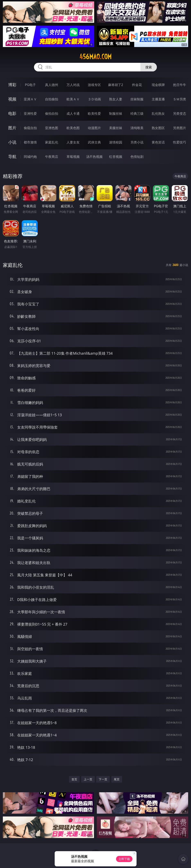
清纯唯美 (137, 128)
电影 (12, 113)
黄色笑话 (158, 142)
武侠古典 (94, 142)
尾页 (117, 779)
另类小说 (137, 142)
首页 (74, 779)
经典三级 (137, 114)
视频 (12, 99)
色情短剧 (137, 157)
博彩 (12, 85)
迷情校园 (116, 142)
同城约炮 (30, 157)
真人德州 (52, 85)
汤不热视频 (94, 157)
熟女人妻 (116, 99)
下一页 (103, 779)
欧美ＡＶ (73, 99)
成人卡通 (73, 114)
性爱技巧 (180, 142)
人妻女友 (73, 142)
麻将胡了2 (116, 85)
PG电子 (30, 85)
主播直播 (158, 99)
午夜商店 (52, 157)
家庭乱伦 (52, 142)
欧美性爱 (94, 114)
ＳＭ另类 (180, 99)
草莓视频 (73, 157)
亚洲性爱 (30, 114)
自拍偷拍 (52, 99)
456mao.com (95, 57)
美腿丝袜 (116, 128)
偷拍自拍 (52, 114)
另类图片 (180, 128)
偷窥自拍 (30, 128)
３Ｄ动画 (94, 99)
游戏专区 (94, 85)
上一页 (88, 779)
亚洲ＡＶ (30, 99)
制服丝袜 (116, 114)
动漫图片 (94, 128)
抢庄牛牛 (180, 85)
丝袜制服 (137, 99)
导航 (12, 157)
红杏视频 (116, 157)
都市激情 (30, 142)
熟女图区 (158, 128)
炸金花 (137, 85)
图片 (12, 128)
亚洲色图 (52, 128)
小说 (12, 142)
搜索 (149, 67)
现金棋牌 (158, 85)
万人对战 (73, 85)
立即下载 (124, 859)
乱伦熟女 (158, 114)
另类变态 (180, 114)
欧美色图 (73, 128)
